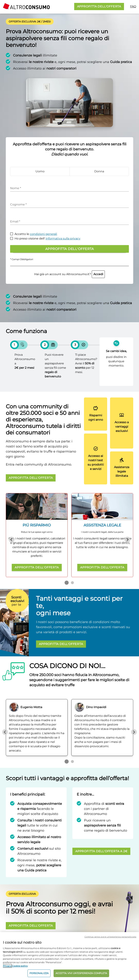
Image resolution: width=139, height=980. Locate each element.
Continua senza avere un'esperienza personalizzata (110, 937)
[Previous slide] (12, 540)
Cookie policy (20, 966)
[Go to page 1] (67, 583)
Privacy (7, 966)
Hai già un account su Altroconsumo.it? (69, 274)
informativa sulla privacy (63, 238)
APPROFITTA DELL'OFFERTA (99, 6)
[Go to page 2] (72, 583)
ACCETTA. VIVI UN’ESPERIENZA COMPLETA (81, 973)
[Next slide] (127, 540)
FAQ (133, 6)
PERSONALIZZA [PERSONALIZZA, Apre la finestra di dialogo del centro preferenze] (39, 973)
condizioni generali (43, 234)
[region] (69, 956)
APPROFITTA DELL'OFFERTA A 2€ (101, 851)
